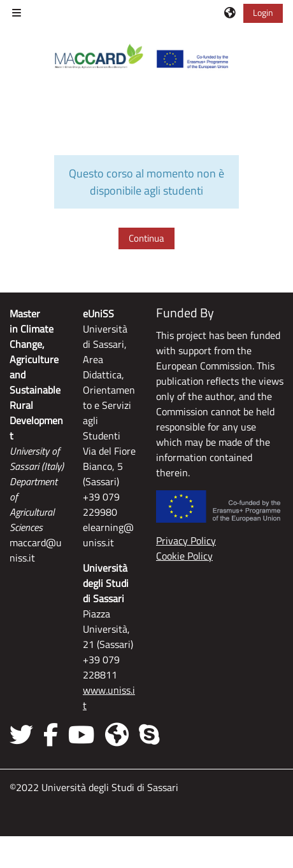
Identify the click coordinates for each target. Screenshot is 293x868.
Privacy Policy (186, 541)
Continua (146, 238)
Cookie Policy (184, 556)
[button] (231, 13)
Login (263, 12)
